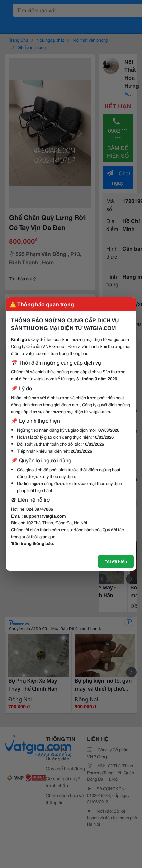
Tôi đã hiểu (116, 561)
